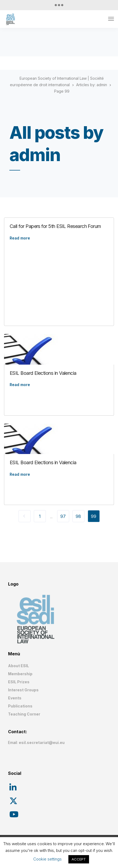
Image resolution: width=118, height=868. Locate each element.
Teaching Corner (24, 714)
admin (102, 85)
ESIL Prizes (19, 682)
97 (63, 516)
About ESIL (19, 666)
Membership (20, 674)
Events (15, 698)
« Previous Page (25, 516)
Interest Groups (23, 690)
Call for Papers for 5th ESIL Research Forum (55, 226)
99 (94, 516)
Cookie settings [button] (47, 859)
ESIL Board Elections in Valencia (43, 373)
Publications (20, 706)
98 (78, 516)
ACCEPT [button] (79, 859)
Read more (20, 238)
